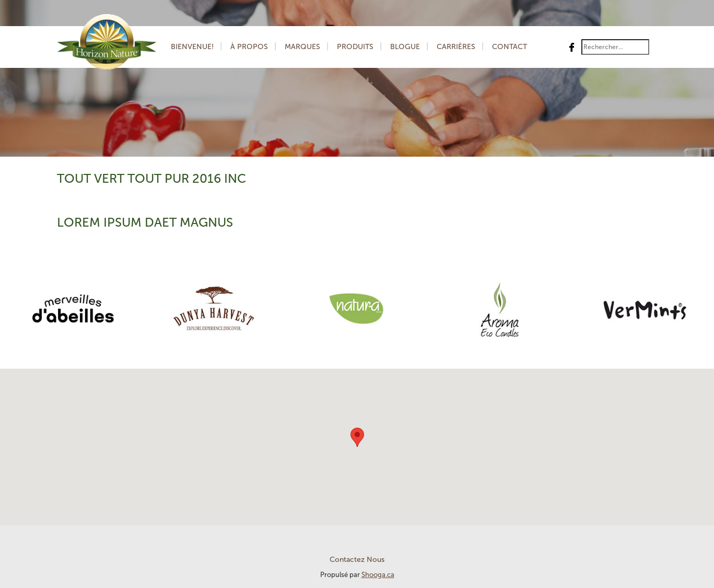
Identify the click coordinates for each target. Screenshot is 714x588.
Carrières (456, 47)
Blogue (405, 47)
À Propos (249, 47)
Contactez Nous (357, 560)
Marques (302, 47)
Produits (355, 47)
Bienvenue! (192, 47)
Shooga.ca (378, 575)
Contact (510, 47)
